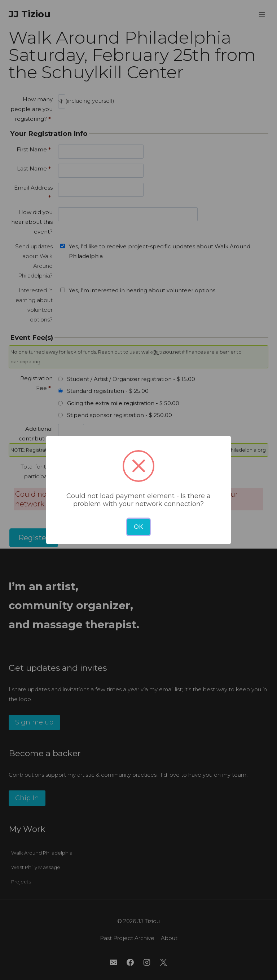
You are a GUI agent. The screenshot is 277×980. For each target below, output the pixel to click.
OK (138, 527)
